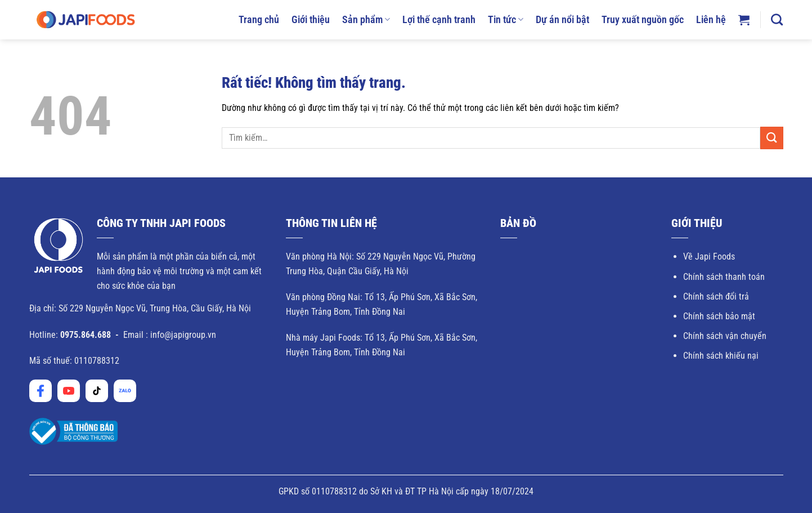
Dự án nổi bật (562, 20)
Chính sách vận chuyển (725, 336)
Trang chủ (259, 20)
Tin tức (506, 20)
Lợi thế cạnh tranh (439, 20)
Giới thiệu (311, 20)
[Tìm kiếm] (777, 19)
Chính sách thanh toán (724, 277)
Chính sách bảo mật (719, 316)
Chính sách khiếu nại (721, 356)
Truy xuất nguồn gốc (643, 20)
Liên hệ (711, 20)
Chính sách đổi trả (716, 296)
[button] (744, 20)
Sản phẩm (366, 20)
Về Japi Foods (709, 256)
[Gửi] (771, 138)
